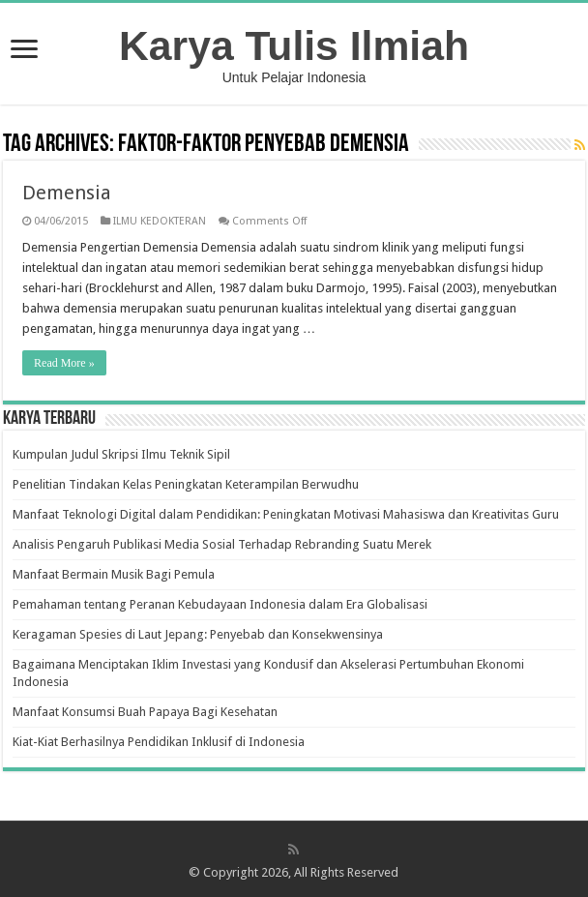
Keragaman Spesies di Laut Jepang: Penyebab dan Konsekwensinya (198, 634)
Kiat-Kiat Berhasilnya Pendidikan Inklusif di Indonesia (159, 742)
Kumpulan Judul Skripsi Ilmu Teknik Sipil (121, 454)
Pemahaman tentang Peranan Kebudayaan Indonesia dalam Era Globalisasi (220, 604)
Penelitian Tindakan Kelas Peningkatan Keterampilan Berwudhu (186, 484)
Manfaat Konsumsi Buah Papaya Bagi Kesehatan (145, 712)
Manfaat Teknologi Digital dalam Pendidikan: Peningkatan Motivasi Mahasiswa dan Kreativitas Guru (286, 514)
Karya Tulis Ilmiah (294, 45)
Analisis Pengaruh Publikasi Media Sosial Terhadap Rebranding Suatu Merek (222, 544)
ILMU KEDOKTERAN (160, 221)
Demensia (67, 193)
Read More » (64, 363)
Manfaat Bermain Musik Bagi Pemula (114, 574)
